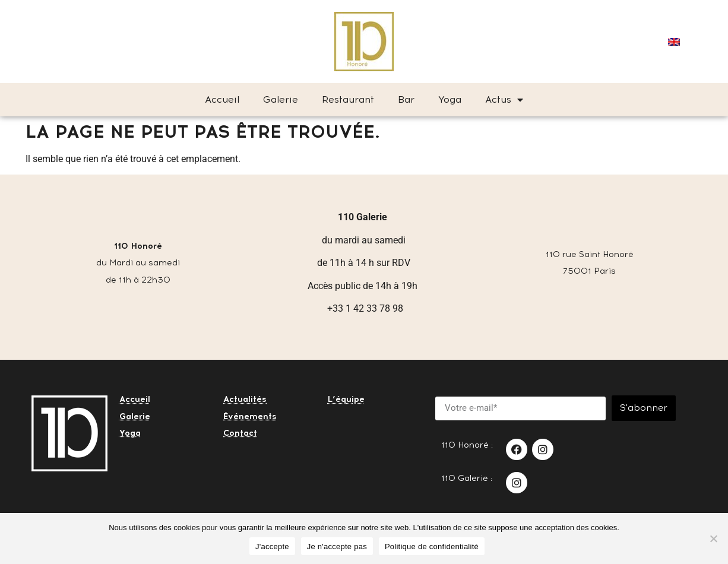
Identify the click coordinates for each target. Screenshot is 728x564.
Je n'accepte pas (337, 546)
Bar (406, 99)
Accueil (222, 99)
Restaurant (348, 99)
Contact (240, 433)
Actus (504, 100)
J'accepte (272, 546)
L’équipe (346, 399)
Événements (250, 416)
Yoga (450, 99)
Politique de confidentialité (432, 546)
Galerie (281, 99)
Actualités (245, 399)
